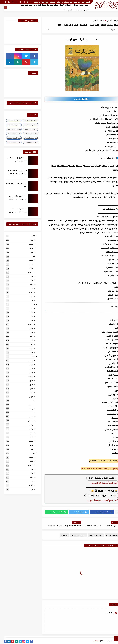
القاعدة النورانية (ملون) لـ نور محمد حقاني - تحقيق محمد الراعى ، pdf (14, 199)
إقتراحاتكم (49, 2)
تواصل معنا (41, 2)
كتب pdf (61, 535)
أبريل (28, 240)
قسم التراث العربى (27, 134)
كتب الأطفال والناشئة (75, 535)
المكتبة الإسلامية (49, 5)
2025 (29, 256)
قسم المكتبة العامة (10, 142)
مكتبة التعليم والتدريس (78, 10)
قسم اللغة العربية (27, 142)
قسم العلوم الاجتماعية (27, 138)
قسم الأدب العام (27, 129)
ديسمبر (27, 260)
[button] (98, 512)
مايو (28, 284)
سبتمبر (27, 268)
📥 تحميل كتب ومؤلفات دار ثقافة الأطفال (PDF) (96, 469)
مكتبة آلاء (93, 641)
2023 (29, 357)
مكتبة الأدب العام (23, 5)
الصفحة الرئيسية (82, 2)
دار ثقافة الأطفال (109, 21)
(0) (43, 30)
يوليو (28, 276)
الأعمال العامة (64, 10)
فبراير (28, 248)
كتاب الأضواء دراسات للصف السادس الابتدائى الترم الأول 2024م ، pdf (14, 212)
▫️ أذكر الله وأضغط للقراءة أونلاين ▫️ (99, 500)
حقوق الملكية (64, 2)
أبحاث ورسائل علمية (27, 120)
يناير (28, 252)
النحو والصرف (27, 125)
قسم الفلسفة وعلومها (10, 138)
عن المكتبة (56, 2)
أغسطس (27, 272)
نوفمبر (27, 264)
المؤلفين (71, 5)
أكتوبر (28, 316)
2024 (29, 304)
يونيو (28, 280)
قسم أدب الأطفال (95, 21)
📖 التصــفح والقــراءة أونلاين (98, 495)
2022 (29, 401)
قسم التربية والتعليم (10, 134)
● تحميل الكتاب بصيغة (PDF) (99, 478)
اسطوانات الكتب (10, 120)
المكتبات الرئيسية (62, 5)
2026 (29, 236)
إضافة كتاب (33, 2)
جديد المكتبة (73, 2)
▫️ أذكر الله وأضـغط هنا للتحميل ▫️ (100, 483)
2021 (29, 453)
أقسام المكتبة (80, 5)
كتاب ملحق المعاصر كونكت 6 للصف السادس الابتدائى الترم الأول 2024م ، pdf (14, 174)
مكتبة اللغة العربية (36, 5)
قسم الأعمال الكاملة (10, 129)
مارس (27, 244)
